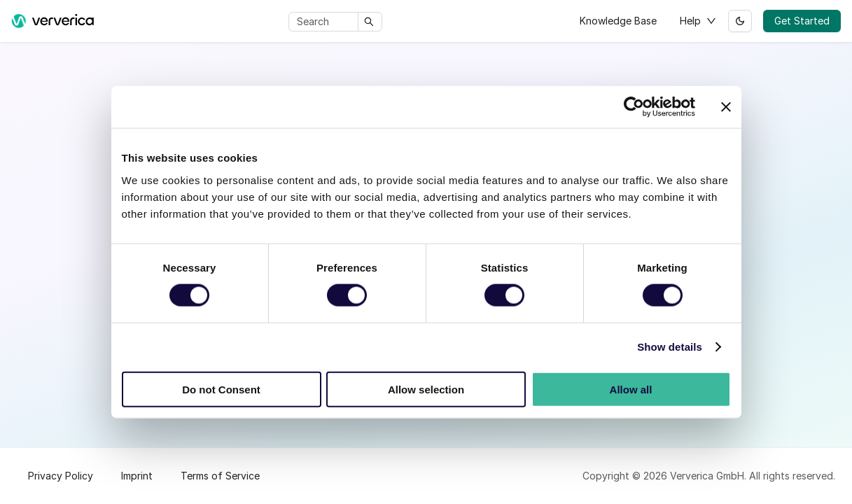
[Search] (326, 22)
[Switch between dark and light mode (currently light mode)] (740, 21)
